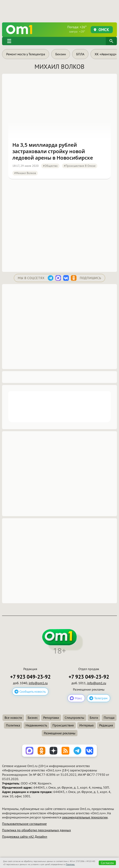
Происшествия (63, 725)
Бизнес (33, 718)
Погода (109, 718)
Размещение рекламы (60, 733)
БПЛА (80, 54)
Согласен (107, 863)
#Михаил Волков (25, 173)
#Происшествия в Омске (80, 166)
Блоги (94, 718)
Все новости (13, 718)
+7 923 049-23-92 (30, 677)
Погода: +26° (77, 29)
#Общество (50, 166)
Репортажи (51, 718)
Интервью (87, 725)
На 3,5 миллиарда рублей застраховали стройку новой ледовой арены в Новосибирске (53, 151)
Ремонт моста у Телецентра (26, 54)
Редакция (106, 725)
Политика (13, 725)
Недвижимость (36, 725)
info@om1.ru (38, 683)
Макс (79, 698)
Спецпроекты (74, 718)
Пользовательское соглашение (24, 824)
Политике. (70, 864)
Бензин (61, 54)
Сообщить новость (33, 691)
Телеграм (101, 698)
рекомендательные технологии (85, 817)
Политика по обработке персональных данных (36, 830)
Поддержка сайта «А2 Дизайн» (25, 837)
